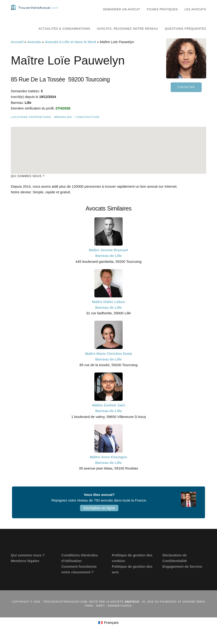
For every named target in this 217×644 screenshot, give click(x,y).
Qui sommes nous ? (28, 565)
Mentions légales (25, 570)
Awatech (132, 611)
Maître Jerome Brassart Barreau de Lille (109, 262)
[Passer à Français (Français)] (108, 632)
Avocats (34, 51)
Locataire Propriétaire (31, 126)
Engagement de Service (182, 576)
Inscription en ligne (99, 517)
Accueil (17, 51)
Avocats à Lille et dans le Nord (70, 51)
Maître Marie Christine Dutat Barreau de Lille (108, 366)
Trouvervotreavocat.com (34, 12)
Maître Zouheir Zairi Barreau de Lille (108, 417)
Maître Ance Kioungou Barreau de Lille (109, 469)
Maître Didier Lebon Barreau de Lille (108, 314)
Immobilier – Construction (77, 126)
